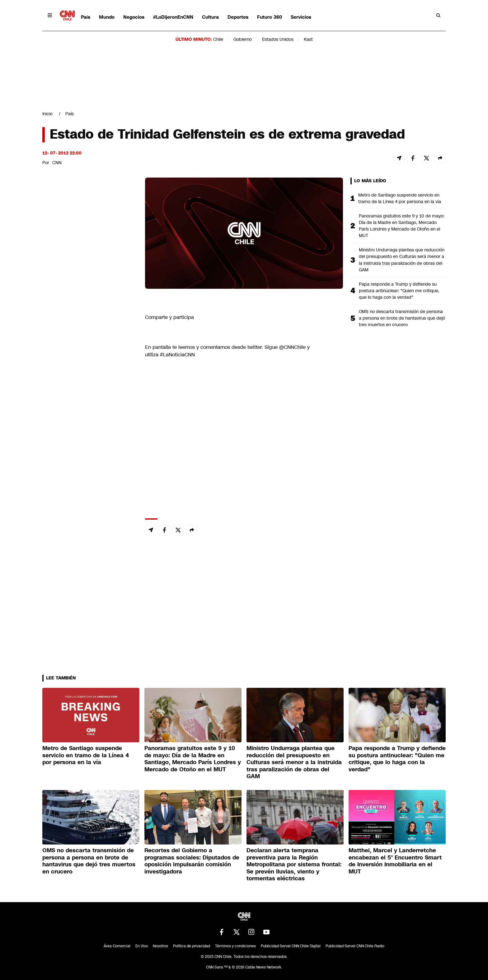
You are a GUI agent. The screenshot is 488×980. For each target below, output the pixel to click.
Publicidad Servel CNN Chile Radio (355, 946)
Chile (218, 39)
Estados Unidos (278, 39)
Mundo (107, 17)
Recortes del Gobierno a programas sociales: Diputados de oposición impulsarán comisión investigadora (192, 861)
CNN (57, 163)
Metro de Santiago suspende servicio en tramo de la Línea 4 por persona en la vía (400, 198)
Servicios (301, 17)
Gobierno (243, 39)
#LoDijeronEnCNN (173, 17)
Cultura (210, 17)
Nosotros (160, 946)
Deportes (238, 17)
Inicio (47, 114)
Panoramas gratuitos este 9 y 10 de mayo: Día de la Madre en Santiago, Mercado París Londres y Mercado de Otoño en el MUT (402, 226)
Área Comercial (117, 946)
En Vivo (142, 946)
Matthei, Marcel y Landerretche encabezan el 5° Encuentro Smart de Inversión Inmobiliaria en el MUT (395, 861)
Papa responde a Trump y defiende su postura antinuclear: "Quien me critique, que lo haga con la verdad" (399, 291)
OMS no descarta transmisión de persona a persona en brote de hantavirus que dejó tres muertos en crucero (402, 318)
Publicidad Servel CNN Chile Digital (291, 946)
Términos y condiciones (235, 946)
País (86, 17)
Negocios (134, 17)
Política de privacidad (192, 946)
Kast (308, 39)
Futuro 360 (270, 17)
